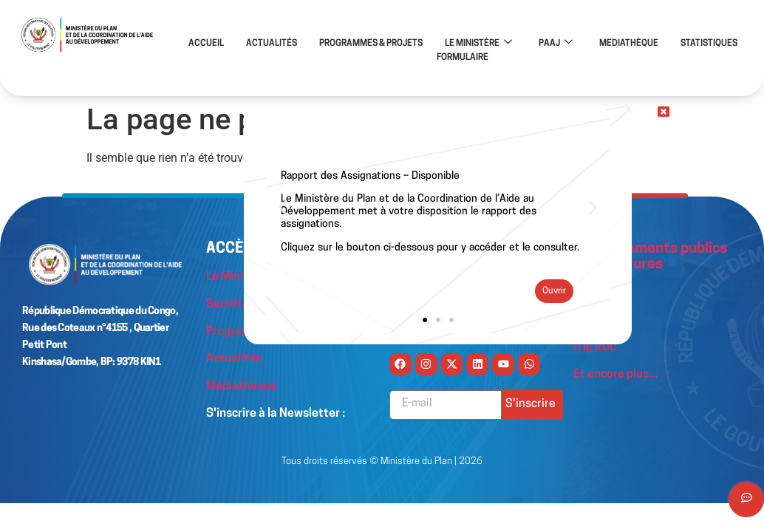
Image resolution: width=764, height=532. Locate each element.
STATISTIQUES (709, 44)
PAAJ (556, 44)
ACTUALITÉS (272, 44)
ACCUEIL (206, 44)
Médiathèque (242, 384)
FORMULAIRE (463, 57)
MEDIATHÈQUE (629, 44)
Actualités (234, 358)
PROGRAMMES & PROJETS (371, 44)
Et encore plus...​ (615, 372)
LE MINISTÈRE (478, 44)
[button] (283, 207)
